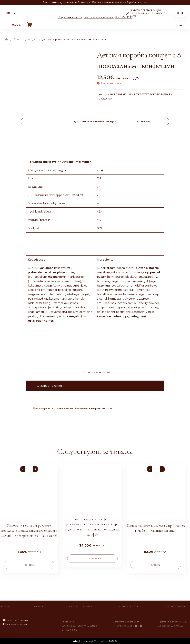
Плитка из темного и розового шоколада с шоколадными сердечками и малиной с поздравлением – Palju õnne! (29, 531)
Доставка (5, 606)
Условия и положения (80, 606)
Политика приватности (128, 606)
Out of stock (92, 559)
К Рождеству (140, 94)
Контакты (39, 606)
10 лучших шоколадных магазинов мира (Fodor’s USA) (95, 17)
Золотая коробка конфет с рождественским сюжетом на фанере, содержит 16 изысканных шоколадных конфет (92, 527)
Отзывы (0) (144, 121)
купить (29, 565)
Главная (6, 39)
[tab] (46, 121)
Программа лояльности (177, 606)
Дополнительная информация (95, 121)
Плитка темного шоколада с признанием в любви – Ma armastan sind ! (156, 528)
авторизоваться (100, 408)
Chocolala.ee (101, 641)
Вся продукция (25, 39)
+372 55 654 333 (124, 626)
